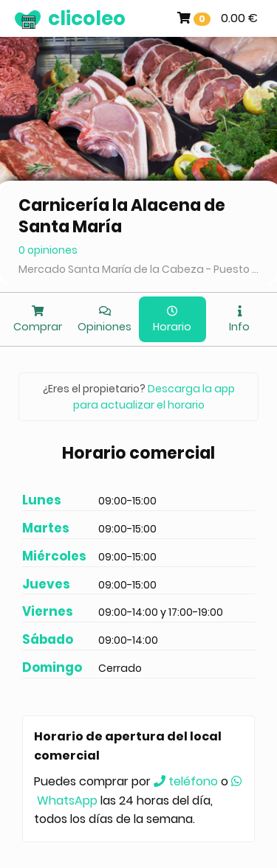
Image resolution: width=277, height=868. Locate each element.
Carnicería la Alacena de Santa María (122, 216)
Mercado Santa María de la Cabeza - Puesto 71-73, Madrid (138, 269)
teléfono (186, 781)
